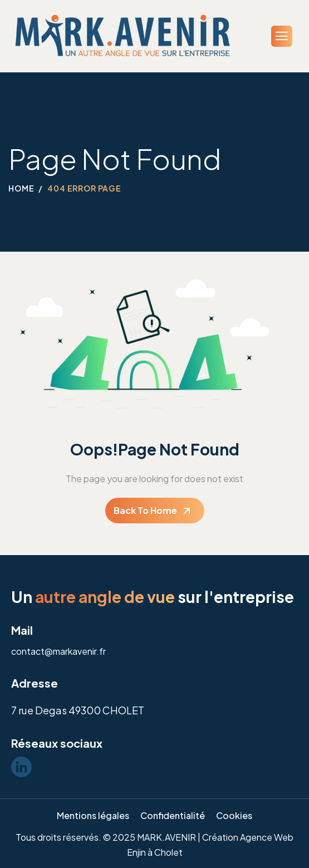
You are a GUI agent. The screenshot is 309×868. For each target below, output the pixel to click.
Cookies (234, 815)
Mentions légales (93, 815)
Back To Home (145, 510)
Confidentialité (173, 815)
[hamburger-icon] (282, 36)
